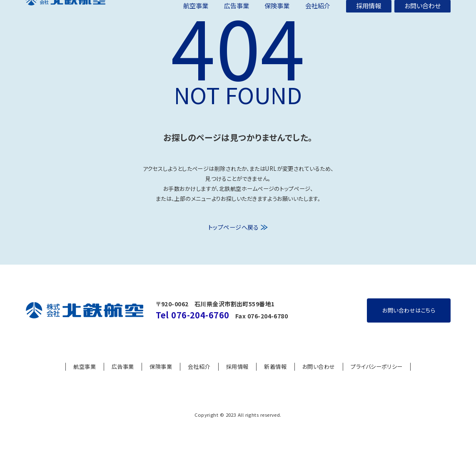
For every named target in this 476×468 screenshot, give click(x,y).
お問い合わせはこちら (409, 325)
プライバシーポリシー (376, 382)
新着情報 (275, 382)
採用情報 (237, 382)
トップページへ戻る (234, 243)
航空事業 (85, 382)
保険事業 (161, 382)
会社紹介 (199, 382)
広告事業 (123, 382)
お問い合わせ (319, 382)
